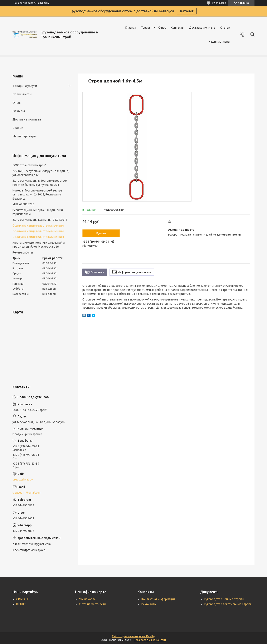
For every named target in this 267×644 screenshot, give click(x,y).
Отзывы (19, 111)
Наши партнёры (219, 42)
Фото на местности (92, 604)
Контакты (178, 28)
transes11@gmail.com (27, 493)
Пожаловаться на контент (150, 640)
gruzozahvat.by (23, 479)
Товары (146, 28)
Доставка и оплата (202, 28)
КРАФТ (21, 604)
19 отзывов (219, 3)
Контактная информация (158, 599)
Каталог (187, 11)
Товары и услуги (25, 86)
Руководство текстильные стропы (228, 604)
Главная (131, 28)
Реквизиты (149, 604)
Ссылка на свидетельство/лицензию (38, 226)
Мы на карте (87, 599)
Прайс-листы (22, 94)
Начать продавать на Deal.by (31, 3)
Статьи (225, 28)
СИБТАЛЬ (23, 599)
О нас (162, 28)
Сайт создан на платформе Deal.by (133, 636)
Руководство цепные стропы (224, 599)
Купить (101, 233)
